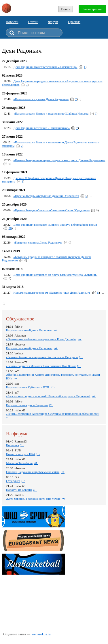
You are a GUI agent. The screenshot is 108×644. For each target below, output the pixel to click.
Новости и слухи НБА (21, 454)
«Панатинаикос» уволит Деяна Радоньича (41, 99)
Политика (13, 445)
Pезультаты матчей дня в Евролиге (29, 330)
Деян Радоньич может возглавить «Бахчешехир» (46, 67)
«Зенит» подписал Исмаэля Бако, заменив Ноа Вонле (41, 366)
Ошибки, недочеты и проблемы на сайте (33, 472)
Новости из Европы (19, 490)
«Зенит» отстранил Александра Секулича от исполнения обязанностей (53, 414)
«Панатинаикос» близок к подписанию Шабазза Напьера (51, 113)
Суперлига (13, 481)
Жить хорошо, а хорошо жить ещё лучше (33, 499)
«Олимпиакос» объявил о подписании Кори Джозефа (41, 339)
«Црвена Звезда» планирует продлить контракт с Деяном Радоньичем (59, 160)
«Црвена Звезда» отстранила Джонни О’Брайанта (46, 196)
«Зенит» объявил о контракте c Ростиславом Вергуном (42, 357)
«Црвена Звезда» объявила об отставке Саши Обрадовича (52, 210)
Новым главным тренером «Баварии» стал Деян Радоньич (52, 292)
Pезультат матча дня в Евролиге (27, 405)
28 (10, 228)
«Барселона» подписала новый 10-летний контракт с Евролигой (48, 396)
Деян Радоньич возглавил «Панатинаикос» (42, 128)
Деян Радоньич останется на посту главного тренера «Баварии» (56, 275)
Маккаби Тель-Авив (19, 463)
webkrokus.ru (41, 634)
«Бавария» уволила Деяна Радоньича (38, 242)
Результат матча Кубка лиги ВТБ (28, 387)
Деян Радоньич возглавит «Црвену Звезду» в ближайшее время (55, 225)
